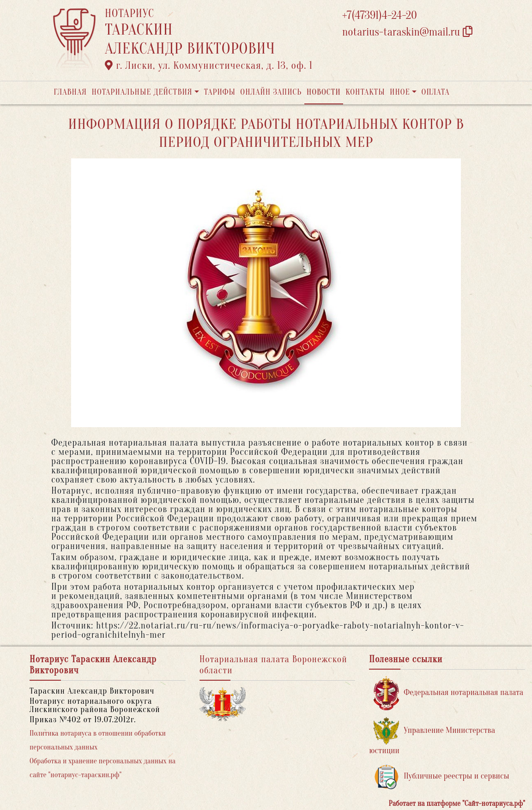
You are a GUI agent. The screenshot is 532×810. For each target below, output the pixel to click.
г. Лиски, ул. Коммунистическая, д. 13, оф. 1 (209, 66)
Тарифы (220, 92)
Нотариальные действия (142, 92)
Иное (400, 92)
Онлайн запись (271, 92)
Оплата (436, 92)
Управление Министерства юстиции (432, 736)
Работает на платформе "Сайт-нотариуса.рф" (457, 804)
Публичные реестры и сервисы (441, 777)
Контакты (365, 92)
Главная (70, 92)
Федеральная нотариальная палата (448, 693)
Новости (324, 92)
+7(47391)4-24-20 (380, 15)
